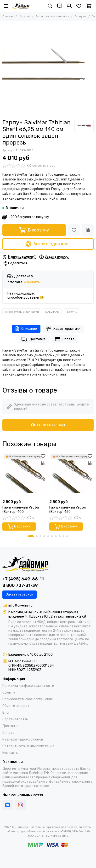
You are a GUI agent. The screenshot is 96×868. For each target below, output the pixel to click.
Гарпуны (80, 16)
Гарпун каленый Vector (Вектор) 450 (68, 510)
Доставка (34, 339)
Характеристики (63, 329)
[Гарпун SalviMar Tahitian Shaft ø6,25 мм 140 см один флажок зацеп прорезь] (48, 69)
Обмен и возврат (16, 706)
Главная (8, 16)
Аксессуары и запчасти (52, 16)
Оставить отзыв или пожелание (28, 746)
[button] (31, 536)
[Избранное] (79, 6)
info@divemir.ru (20, 605)
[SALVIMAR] (84, 126)
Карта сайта (59, 836)
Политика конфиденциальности (28, 686)
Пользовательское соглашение (28, 699)
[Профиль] (69, 6)
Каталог (25, 16)
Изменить (32, 282)
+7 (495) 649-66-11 (23, 579)
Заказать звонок (20, 594)
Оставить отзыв (48, 425)
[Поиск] (50, 6)
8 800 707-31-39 (20, 585)
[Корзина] (89, 6)
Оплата (65, 339)
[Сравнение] (88, 230)
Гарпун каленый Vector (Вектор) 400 (21, 510)
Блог (6, 713)
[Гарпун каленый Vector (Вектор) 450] (72, 475)
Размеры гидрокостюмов (23, 739)
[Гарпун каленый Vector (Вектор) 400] (25, 475)
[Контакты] (60, 6)
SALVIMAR (52, 312)
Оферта (9, 692)
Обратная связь (15, 719)
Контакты (10, 753)
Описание (26, 329)
